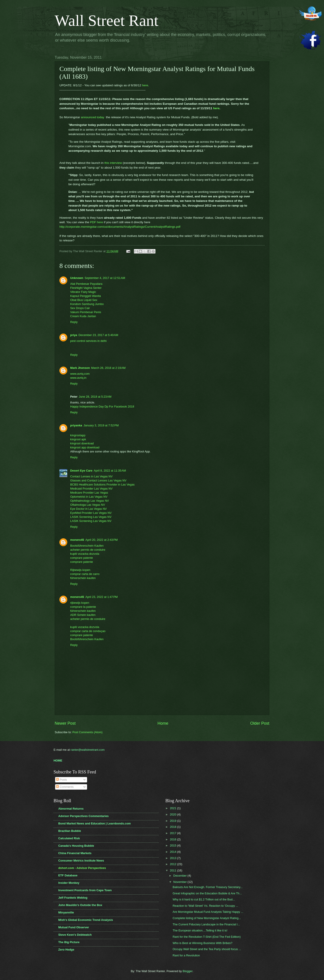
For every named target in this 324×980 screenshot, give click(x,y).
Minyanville (66, 912)
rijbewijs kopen (80, 603)
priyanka (76, 425)
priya (74, 335)
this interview (113, 163)
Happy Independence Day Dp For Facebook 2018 (102, 406)
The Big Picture (69, 942)
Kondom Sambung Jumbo (87, 304)
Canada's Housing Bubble (76, 846)
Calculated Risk (69, 838)
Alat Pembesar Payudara (86, 284)
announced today (93, 117)
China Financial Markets (75, 853)
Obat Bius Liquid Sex (84, 300)
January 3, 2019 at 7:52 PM (101, 425)
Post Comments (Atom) (88, 732)
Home (163, 723)
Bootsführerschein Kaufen (87, 546)
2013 (173, 858)
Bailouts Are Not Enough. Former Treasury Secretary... (208, 887)
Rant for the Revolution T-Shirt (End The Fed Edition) (207, 937)
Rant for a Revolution (186, 955)
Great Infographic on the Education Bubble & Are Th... (207, 893)
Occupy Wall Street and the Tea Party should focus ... (207, 949)
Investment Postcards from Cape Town (85, 890)
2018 (173, 827)
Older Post (260, 723)
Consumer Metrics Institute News (81, 861)
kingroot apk (78, 439)
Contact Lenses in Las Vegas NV (91, 476)
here (145, 85)
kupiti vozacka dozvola (85, 554)
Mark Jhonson (80, 368)
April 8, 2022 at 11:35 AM (110, 471)
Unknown (77, 278)
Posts (61, 780)
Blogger (188, 971)
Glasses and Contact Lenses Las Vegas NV (98, 480)
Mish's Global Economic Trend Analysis (86, 920)
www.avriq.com (80, 374)
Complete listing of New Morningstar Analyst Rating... (207, 918)
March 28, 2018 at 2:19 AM (108, 368)
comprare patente (82, 558)
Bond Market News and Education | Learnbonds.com (94, 823)
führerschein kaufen (83, 578)
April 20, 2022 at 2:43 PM (102, 540)
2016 (173, 839)
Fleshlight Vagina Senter (86, 288)
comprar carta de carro (85, 574)
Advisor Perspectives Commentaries (83, 816)
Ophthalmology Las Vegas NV (90, 501)
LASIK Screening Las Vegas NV (91, 517)
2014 (173, 852)
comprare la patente (83, 607)
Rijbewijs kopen (80, 570)
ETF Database (68, 875)
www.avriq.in (78, 378)
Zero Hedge (66, 950)
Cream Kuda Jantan (83, 316)
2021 (173, 808)
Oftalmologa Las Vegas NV (88, 505)
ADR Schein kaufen (83, 615)
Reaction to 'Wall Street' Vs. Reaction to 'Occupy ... (205, 906)
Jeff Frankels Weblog (73, 898)
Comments (65, 787)
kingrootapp (78, 435)
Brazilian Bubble (70, 831)
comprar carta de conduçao (88, 631)
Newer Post (65, 723)
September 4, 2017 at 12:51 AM (105, 278)
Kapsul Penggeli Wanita (85, 296)
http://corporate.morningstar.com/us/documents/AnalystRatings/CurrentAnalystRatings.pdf (121, 227)
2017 (173, 833)
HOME (58, 761)
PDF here (96, 222)
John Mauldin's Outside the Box (80, 905)
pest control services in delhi (88, 341)
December (180, 876)
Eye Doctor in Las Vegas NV (88, 509)
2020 (173, 814)
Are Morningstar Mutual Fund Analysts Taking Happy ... (208, 912)
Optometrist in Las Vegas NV (89, 497)
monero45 (77, 540)
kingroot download (82, 443)
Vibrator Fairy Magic (83, 292)
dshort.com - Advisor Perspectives (82, 868)
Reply (74, 322)
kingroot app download (85, 447)
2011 (173, 870)
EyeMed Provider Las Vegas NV (91, 513)
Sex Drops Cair (80, 308)
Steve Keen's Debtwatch (75, 935)
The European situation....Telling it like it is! (200, 930)
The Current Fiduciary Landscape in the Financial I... (206, 924)
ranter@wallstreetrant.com (88, 750)
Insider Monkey (69, 883)
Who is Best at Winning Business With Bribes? (202, 943)
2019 (173, 821)
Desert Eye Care (81, 471)
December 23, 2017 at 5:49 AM (98, 335)
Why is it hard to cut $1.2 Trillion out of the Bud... (204, 899)
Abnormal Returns (71, 809)
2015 (173, 845)
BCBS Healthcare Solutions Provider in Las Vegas (102, 484)
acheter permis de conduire (88, 550)
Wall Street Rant (107, 21)
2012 (173, 864)
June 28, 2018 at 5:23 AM (95, 397)
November (180, 882)
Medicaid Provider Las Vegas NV (91, 489)
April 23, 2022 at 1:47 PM (102, 597)
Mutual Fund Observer (74, 927)
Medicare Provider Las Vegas (89, 493)
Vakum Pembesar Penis (86, 312)
